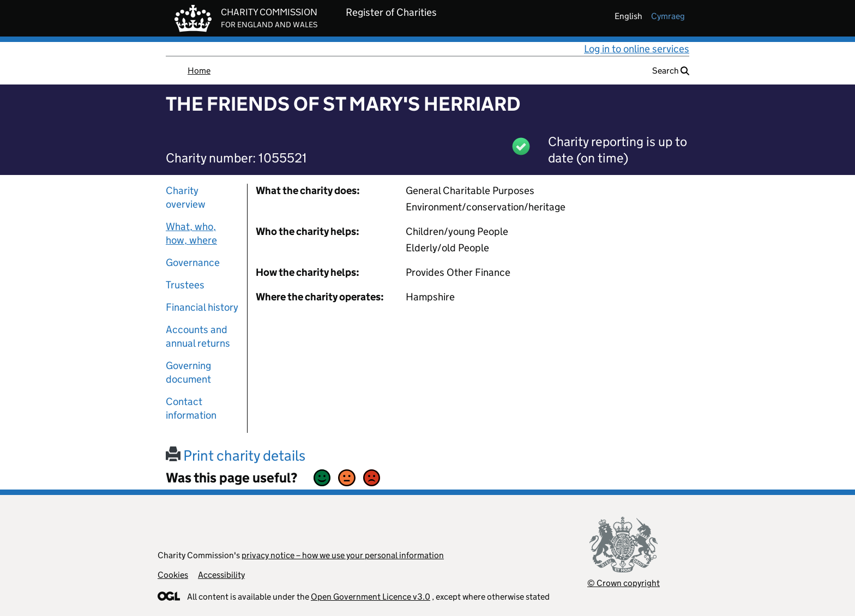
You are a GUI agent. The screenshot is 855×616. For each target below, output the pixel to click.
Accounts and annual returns (198, 336)
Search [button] (671, 71)
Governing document (188, 372)
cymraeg (668, 16)
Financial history (202, 307)
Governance (193, 262)
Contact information (191, 408)
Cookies (173, 575)
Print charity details (236, 455)
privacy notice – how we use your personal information (343, 555)
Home (199, 71)
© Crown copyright (624, 583)
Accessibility (221, 575)
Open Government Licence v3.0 (371, 597)
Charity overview (186, 197)
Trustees (185, 285)
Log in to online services (637, 49)
